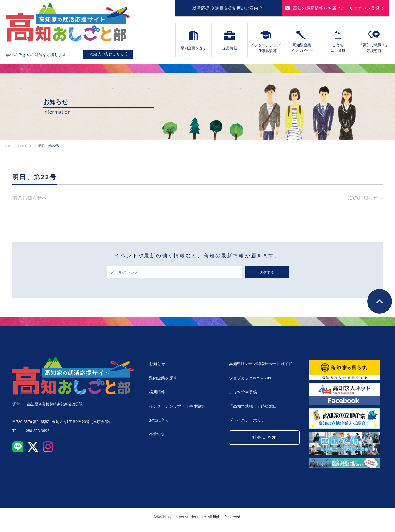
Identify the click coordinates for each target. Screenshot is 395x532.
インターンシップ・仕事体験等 (177, 406)
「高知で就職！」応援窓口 (253, 406)
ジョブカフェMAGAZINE (251, 378)
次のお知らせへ (365, 198)
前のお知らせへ (30, 198)
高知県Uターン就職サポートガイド (260, 364)
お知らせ (25, 146)
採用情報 (157, 392)
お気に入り (159, 420)
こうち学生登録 (243, 392)
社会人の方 (264, 437)
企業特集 (157, 434)
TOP (8, 146)
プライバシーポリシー (249, 420)
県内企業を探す (163, 378)
